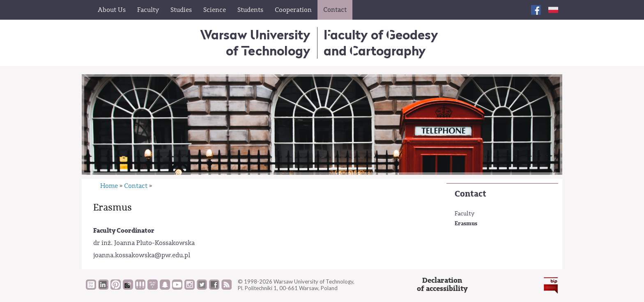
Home (109, 186)
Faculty (465, 214)
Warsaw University (255, 42)
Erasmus (466, 223)
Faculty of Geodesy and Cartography (381, 42)
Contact (470, 194)
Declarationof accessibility (442, 285)
